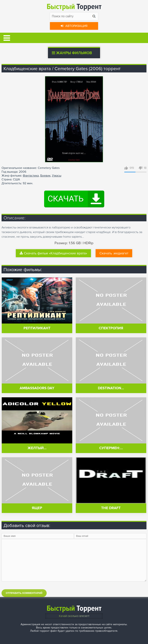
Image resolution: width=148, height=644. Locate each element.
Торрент (74, 7)
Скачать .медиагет (114, 253)
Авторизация (74, 26)
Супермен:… (111, 448)
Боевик (45, 176)
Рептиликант (37, 328)
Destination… (111, 388)
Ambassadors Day (37, 388)
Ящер (37, 508)
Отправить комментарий (24, 593)
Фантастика (31, 176)
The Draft (111, 508)
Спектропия (111, 328)
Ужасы (57, 176)
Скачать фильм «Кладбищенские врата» (53, 253)
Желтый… (37, 448)
